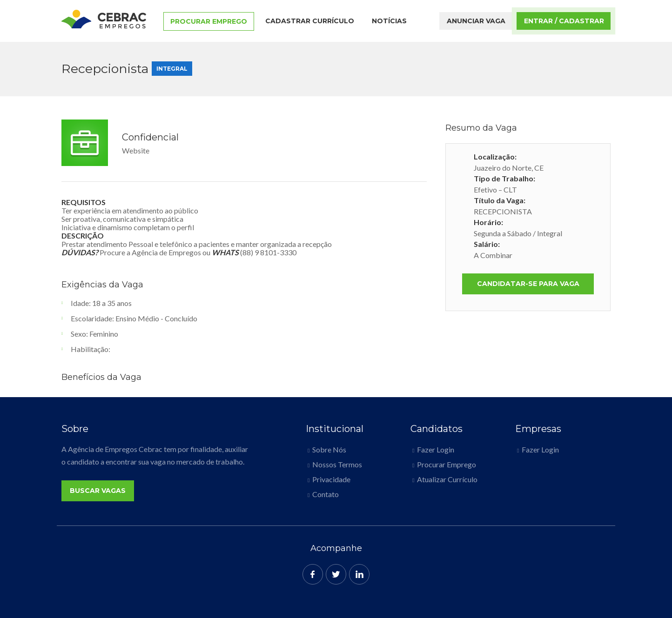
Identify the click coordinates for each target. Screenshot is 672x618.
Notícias (389, 21)
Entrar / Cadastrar (564, 21)
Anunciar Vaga (476, 21)
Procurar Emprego (209, 21)
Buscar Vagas (98, 491)
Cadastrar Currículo (310, 21)
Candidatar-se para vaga (528, 284)
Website (136, 150)
